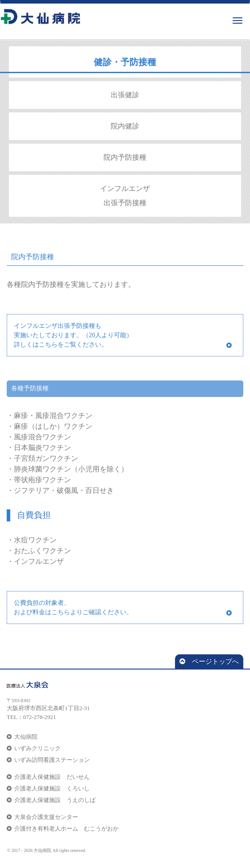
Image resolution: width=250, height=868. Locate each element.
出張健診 (125, 95)
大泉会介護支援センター (42, 817)
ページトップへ (209, 661)
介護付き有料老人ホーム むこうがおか (63, 829)
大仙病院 (22, 737)
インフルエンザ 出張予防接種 (125, 196)
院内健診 (125, 126)
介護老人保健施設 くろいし (48, 788)
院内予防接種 (125, 157)
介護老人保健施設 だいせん (48, 777)
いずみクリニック (34, 748)
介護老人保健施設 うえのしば (51, 800)
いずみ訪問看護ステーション (48, 760)
